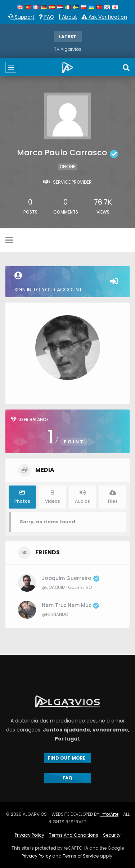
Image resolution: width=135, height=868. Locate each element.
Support (21, 17)
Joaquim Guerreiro (71, 578)
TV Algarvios (68, 49)
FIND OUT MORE (68, 758)
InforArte (109, 814)
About (68, 17)
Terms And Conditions (74, 835)
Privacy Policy (30, 835)
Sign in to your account (67, 282)
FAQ (47, 17)
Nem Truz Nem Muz (70, 605)
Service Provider (72, 182)
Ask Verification (104, 17)
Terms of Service (81, 856)
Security (112, 835)
